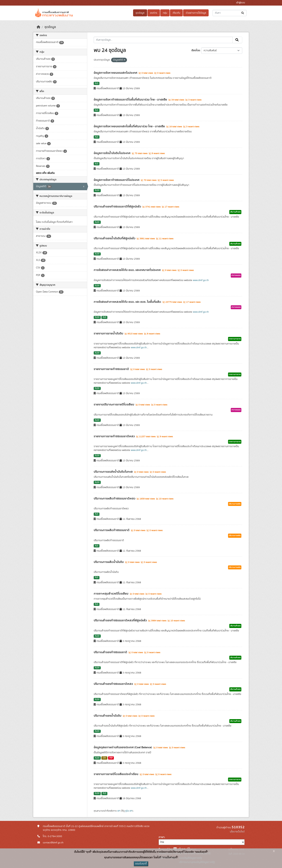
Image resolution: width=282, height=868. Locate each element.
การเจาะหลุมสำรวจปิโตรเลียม (111, 594)
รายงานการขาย (235, 339)
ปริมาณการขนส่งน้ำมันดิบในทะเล (114, 472)
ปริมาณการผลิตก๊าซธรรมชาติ (112, 530)
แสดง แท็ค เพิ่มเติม (45, 173)
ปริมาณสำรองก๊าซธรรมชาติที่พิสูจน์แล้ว (118, 207)
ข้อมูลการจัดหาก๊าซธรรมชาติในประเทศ (117, 180)
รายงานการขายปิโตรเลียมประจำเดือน (116, 774)
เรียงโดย (196, 51)
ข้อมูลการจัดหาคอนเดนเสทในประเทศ (116, 73)
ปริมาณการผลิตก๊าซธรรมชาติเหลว (115, 499)
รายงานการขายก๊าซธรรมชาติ (112, 369)
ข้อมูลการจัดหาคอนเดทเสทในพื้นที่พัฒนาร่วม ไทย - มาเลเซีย (130, 126)
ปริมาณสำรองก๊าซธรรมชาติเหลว (114, 684)
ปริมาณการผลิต (235, 504)
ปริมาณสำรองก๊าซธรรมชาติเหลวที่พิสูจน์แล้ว (121, 620)
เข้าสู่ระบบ (241, 3)
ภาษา (162, 837)
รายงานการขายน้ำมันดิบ (109, 334)
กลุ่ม (165, 13)
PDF (111, 758)
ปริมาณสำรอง (235, 212)
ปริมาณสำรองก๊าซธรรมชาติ (111, 652)
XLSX (97, 190)
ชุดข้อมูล (140, 13)
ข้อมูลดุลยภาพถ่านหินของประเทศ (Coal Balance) (123, 747)
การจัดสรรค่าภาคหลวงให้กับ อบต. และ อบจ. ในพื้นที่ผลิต (128, 302)
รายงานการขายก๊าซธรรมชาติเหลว (115, 436)
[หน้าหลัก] (38, 27)
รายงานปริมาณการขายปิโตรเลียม (114, 405)
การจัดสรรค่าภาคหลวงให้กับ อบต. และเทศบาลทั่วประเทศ (128, 270)
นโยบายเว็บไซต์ (237, 832)
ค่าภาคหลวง (236, 275)
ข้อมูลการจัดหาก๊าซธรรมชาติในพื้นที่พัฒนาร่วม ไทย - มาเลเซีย (131, 100)
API (119, 811)
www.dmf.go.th (201, 280)
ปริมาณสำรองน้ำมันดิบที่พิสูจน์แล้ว (115, 238)
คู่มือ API (129, 811)
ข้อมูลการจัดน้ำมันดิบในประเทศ (112, 153)
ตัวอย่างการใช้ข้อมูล (196, 13)
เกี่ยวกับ (176, 13)
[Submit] (243, 13)
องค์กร (154, 13)
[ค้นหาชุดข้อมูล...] (230, 13)
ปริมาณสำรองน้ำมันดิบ (108, 716)
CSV (104, 758)
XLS (96, 83)
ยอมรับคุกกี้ (141, 864)
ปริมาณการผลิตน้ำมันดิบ (109, 562)
